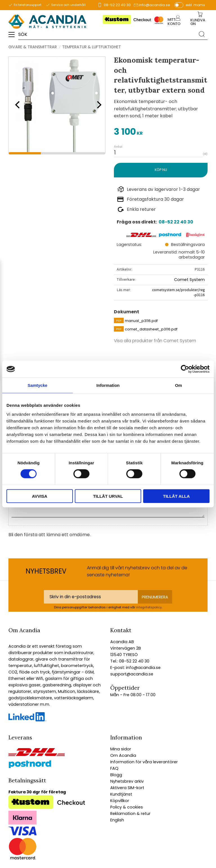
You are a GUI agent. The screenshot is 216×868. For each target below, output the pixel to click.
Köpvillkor (120, 801)
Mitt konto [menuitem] (174, 22)
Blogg (116, 775)
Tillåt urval (108, 496)
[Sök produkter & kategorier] (107, 34)
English (117, 820)
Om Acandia (123, 755)
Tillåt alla (176, 496)
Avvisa (40, 496)
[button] (13, 36)
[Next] (97, 105)
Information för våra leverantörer (144, 762)
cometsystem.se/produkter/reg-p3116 (178, 293)
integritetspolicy (149, 607)
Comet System (189, 280)
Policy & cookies (127, 807)
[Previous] (17, 105)
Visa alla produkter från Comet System (155, 341)
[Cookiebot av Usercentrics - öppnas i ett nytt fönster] (185, 369)
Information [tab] (108, 385)
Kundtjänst (121, 794)
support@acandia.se (132, 674)
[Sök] (202, 34)
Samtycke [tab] (37, 385)
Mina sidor (121, 749)
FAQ (114, 768)
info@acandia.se (155, 5)
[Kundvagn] (199, 22)
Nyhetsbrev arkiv (127, 781)
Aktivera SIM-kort (127, 788)
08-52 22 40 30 (117, 5)
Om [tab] (178, 385)
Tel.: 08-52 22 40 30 (130, 661)
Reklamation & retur (130, 814)
